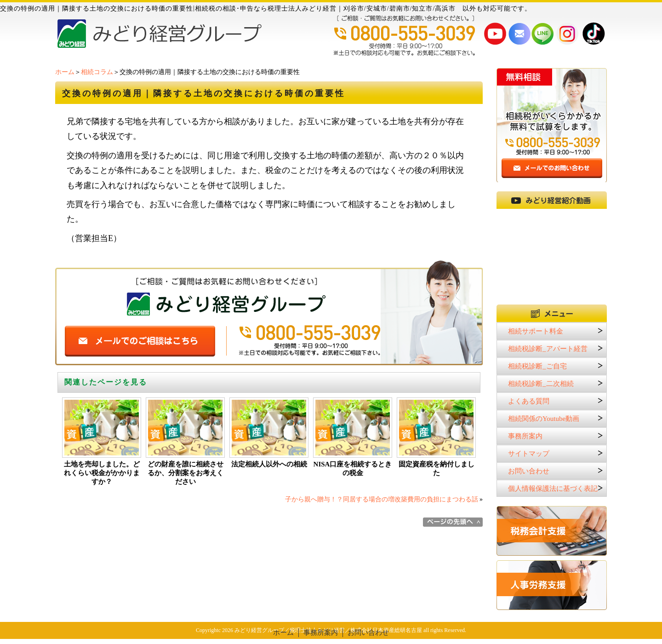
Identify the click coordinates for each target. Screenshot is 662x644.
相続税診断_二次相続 (541, 384)
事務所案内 (525, 436)
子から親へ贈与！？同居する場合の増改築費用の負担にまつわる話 (382, 499)
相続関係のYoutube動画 (544, 419)
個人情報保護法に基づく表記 (553, 489)
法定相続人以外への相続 (269, 464)
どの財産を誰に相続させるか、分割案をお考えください (185, 473)
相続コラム (97, 72)
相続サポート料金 (536, 331)
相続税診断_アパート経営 (548, 349)
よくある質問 (529, 401)
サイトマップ (529, 454)
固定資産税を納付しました (437, 469)
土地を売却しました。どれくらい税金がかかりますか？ (102, 473)
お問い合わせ (529, 471)
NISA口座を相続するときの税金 (353, 469)
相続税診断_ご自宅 (537, 366)
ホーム (65, 72)
